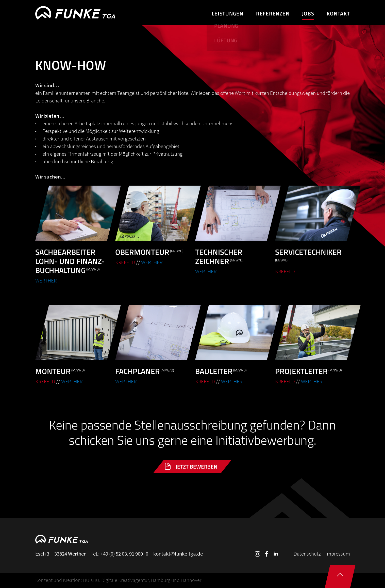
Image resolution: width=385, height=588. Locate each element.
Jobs (308, 13)
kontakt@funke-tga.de (178, 554)
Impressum (338, 554)
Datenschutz (307, 554)
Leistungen (228, 13)
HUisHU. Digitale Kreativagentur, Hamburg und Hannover (142, 580)
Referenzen (273, 13)
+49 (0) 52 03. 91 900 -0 (124, 554)
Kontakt (338, 13)
